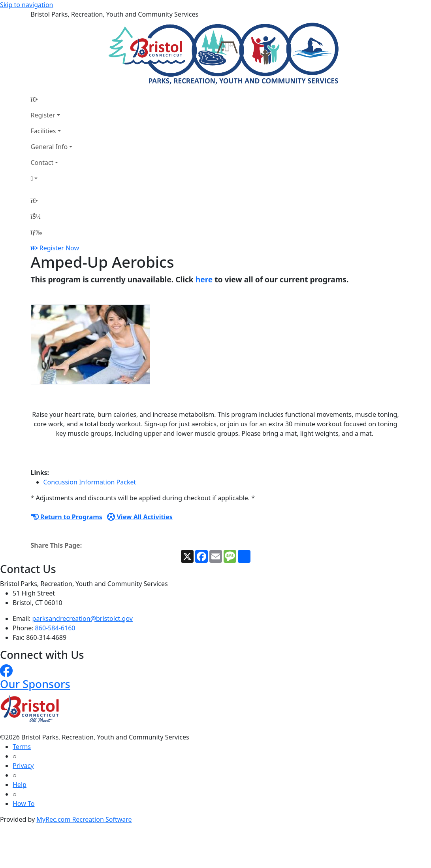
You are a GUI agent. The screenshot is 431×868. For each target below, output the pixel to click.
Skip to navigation (26, 5)
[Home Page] (52, 99)
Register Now (59, 248)
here (204, 279)
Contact (42, 163)
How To (24, 804)
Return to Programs (67, 517)
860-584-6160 (55, 628)
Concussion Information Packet (90, 482)
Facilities (43, 131)
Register (43, 115)
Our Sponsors (35, 684)
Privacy (23, 766)
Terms (22, 747)
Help (20, 785)
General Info (49, 147)
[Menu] (36, 232)
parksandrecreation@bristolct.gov (83, 618)
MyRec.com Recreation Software (84, 819)
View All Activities (140, 517)
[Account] (52, 178)
